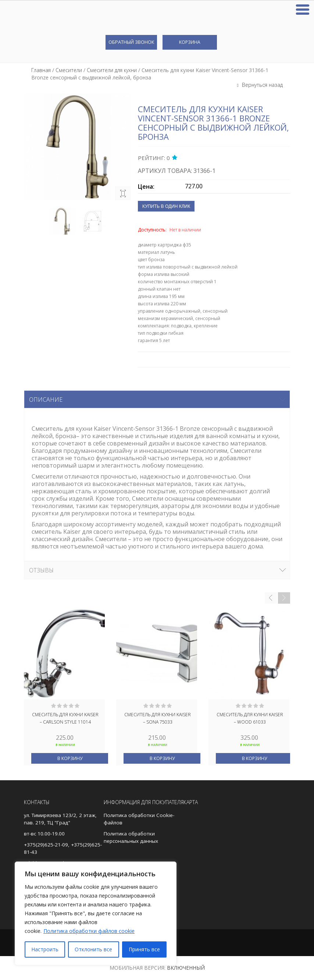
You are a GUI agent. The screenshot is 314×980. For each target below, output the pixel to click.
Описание (46, 400)
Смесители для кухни (112, 70)
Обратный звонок (131, 42)
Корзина (190, 42)
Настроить (45, 949)
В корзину (70, 758)
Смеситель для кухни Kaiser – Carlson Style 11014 (65, 718)
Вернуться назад (262, 85)
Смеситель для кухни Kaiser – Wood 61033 (250, 718)
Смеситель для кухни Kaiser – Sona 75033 (158, 718)
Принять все (144, 949)
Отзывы (41, 570)
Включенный (186, 968)
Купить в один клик (166, 206)
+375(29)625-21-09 (46, 845)
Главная (41, 70)
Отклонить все (93, 949)
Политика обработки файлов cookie (89, 931)
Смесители (69, 70)
